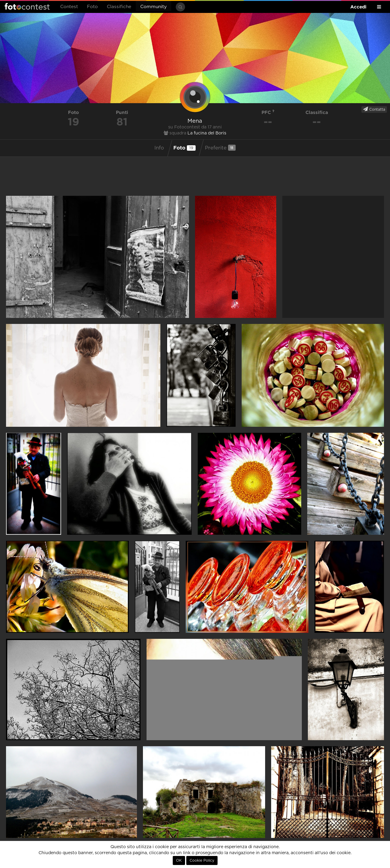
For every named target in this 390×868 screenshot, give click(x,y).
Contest (69, 7)
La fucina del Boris (207, 133)
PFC (268, 112)
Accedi (358, 7)
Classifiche (119, 7)
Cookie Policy (202, 860)
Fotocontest (27, 6)
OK (179, 860)
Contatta (374, 109)
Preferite (220, 148)
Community (153, 7)
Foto (92, 7)
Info (159, 148)
